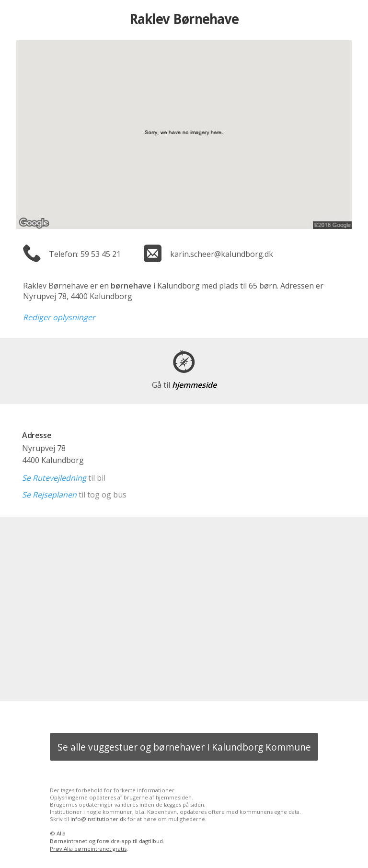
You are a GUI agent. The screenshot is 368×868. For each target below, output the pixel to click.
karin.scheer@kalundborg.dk (222, 254)
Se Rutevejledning (54, 478)
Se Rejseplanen (49, 495)
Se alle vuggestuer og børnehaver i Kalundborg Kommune (184, 747)
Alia (61, 833)
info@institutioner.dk (98, 819)
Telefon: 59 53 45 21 (85, 254)
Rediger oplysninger (59, 317)
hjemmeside (184, 385)
